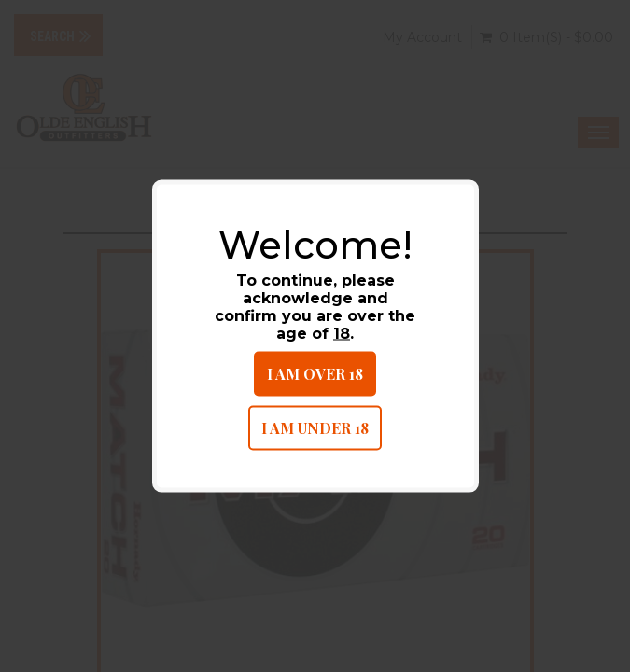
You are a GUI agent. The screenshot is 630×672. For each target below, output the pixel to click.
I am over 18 (315, 374)
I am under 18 (315, 428)
